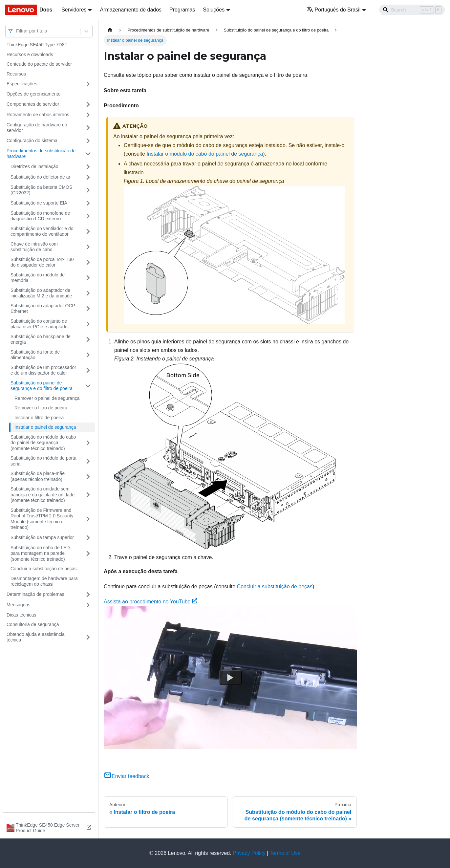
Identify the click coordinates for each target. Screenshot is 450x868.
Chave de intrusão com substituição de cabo (34, 247)
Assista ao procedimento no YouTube (150, 602)
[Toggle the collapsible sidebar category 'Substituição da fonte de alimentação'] (88, 355)
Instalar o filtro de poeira (39, 418)
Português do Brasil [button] (334, 10)
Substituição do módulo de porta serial (43, 461)
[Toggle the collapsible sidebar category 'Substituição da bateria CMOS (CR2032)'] (88, 190)
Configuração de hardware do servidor (37, 128)
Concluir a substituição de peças (44, 569)
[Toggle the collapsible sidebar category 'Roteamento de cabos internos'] (88, 115)
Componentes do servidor (33, 104)
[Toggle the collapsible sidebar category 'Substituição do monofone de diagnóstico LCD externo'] (88, 216)
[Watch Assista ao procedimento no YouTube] (230, 678)
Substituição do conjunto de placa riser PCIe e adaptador (40, 324)
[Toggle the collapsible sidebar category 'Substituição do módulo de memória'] (88, 278)
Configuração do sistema (32, 141)
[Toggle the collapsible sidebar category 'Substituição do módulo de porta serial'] (88, 461)
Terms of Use (285, 853)
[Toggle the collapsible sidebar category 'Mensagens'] (88, 605)
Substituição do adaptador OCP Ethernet (43, 309)
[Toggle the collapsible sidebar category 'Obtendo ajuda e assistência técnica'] (88, 637)
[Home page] (110, 30)
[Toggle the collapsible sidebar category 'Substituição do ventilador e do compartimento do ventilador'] (88, 232)
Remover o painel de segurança (47, 398)
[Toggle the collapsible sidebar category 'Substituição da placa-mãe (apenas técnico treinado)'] (88, 477)
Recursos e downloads (30, 54)
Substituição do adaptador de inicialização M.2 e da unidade (41, 293)
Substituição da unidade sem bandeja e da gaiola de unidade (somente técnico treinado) (43, 495)
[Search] (412, 10)
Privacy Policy (249, 853)
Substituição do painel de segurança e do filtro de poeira (42, 386)
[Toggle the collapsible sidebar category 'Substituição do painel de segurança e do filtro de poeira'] (88, 386)
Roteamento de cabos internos (38, 115)
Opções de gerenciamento (33, 94)
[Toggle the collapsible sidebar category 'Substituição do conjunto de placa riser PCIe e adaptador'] (88, 324)
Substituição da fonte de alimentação (35, 355)
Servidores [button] (74, 10)
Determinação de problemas (35, 594)
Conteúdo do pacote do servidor (39, 64)
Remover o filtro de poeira (41, 408)
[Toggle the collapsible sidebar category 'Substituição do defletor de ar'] (88, 177)
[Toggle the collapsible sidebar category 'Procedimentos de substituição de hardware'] (88, 154)
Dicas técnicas (21, 615)
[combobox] (17, 31)
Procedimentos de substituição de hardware (41, 154)
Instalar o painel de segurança (45, 427)
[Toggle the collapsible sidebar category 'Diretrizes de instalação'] (88, 167)
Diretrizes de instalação (34, 166)
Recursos (16, 74)
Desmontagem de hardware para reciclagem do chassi (44, 581)
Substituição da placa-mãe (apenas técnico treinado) (38, 476)
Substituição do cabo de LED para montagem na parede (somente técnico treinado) (40, 553)
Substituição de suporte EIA (39, 203)
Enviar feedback (127, 776)
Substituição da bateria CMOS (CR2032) (41, 190)
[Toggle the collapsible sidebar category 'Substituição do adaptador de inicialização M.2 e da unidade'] (88, 293)
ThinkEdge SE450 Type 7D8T (37, 45)
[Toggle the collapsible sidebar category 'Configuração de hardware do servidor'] (88, 128)
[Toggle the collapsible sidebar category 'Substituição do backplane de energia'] (88, 340)
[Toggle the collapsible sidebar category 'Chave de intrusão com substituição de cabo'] (88, 247)
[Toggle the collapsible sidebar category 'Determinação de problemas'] (88, 595)
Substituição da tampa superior (42, 537)
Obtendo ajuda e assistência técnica (36, 637)
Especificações (22, 84)
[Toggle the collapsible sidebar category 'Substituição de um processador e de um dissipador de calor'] (88, 370)
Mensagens (18, 605)
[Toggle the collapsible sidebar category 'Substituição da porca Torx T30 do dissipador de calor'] (88, 262)
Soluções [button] (214, 10)
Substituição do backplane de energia (41, 339)
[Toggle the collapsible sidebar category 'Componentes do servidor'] (88, 104)
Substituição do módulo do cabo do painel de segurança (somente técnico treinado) (43, 443)
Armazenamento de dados (131, 10)
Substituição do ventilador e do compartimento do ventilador (42, 231)
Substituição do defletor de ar (40, 177)
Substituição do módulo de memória (38, 278)
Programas (182, 10)
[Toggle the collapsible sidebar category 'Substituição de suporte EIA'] (88, 203)
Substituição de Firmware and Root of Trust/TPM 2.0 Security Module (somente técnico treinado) (42, 519)
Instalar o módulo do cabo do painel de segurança (205, 154)
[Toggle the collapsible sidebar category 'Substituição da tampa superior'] (88, 538)
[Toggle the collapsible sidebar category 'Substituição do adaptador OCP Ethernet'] (88, 309)
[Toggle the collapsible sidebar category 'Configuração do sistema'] (88, 141)
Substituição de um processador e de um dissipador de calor (43, 370)
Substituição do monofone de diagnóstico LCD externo (40, 216)
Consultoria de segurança (33, 624)
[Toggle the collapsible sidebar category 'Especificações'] (88, 84)
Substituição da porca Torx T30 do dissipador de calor (42, 262)
